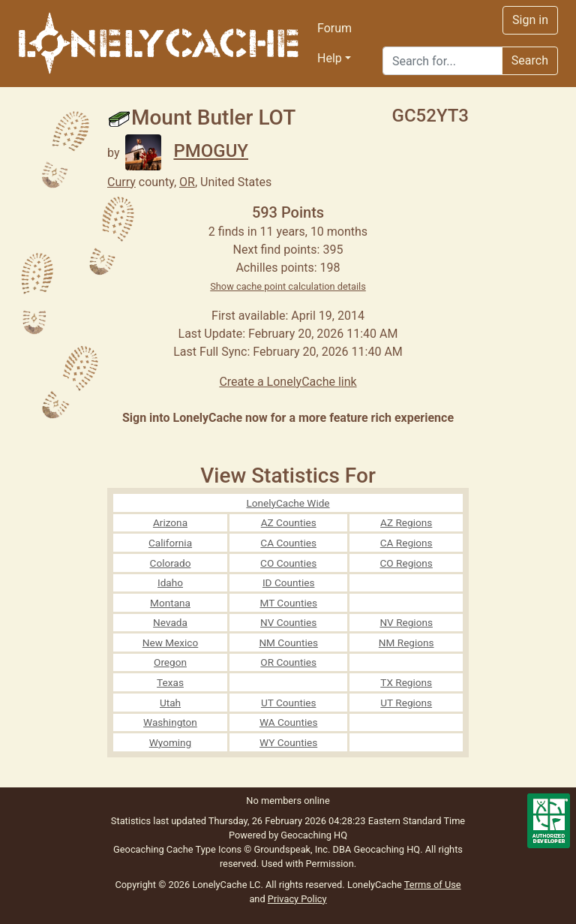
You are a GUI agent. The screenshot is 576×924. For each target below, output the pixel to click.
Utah (170, 703)
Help (330, 58)
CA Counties (288, 543)
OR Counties (288, 662)
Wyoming (171, 742)
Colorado (171, 563)
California (170, 543)
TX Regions (406, 682)
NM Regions (406, 643)
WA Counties (289, 722)
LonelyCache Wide (288, 503)
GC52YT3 (430, 116)
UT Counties (289, 703)
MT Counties (288, 603)
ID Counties (289, 582)
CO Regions (406, 563)
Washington (170, 722)
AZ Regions (406, 522)
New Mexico (171, 643)
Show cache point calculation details (288, 286)
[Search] (442, 61)
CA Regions (406, 543)
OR (187, 182)
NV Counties (288, 622)
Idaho (170, 582)
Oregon (170, 662)
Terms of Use (433, 885)
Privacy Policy (297, 899)
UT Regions (406, 703)
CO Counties (288, 563)
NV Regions (406, 622)
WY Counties (288, 742)
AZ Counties (289, 522)
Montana (170, 603)
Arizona (170, 522)
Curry (121, 182)
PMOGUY (187, 151)
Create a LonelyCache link (288, 382)
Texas (170, 682)
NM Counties (288, 643)
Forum (334, 28)
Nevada (170, 622)
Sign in (530, 20)
